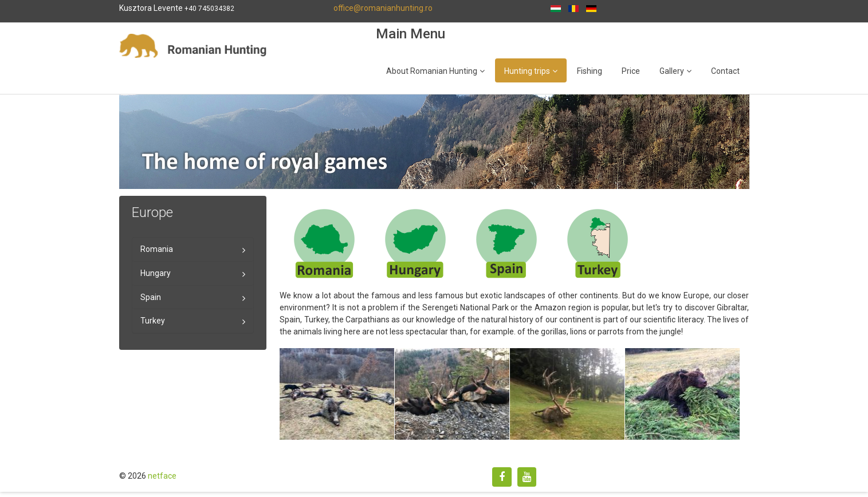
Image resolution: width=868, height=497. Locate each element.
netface (162, 476)
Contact (725, 71)
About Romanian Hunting (432, 71)
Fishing (590, 71)
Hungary (156, 273)
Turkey (153, 321)
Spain (151, 297)
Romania (157, 249)
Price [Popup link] (631, 71)
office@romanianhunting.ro (383, 8)
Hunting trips (527, 71)
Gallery (672, 71)
